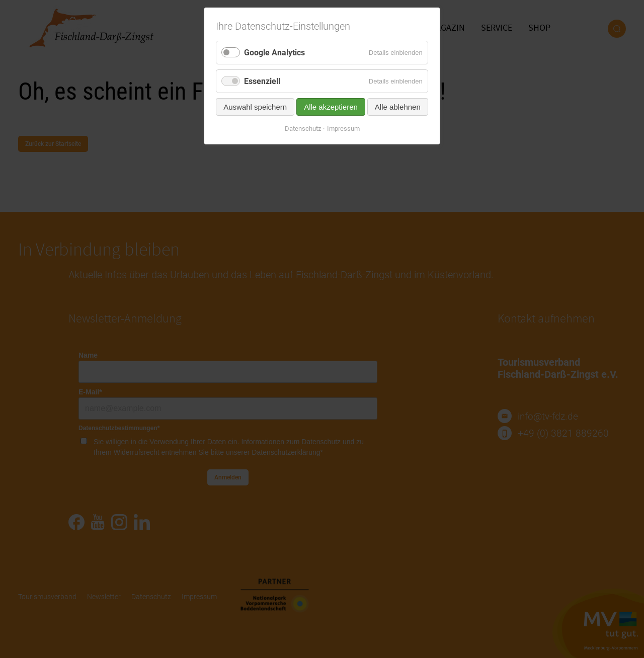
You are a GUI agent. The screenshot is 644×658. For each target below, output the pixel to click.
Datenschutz (303, 129)
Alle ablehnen (398, 107)
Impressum (343, 129)
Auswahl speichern (255, 107)
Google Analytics (274, 53)
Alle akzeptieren (331, 107)
